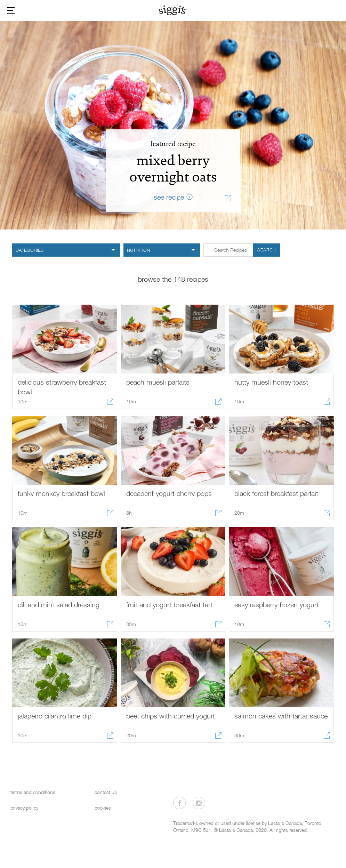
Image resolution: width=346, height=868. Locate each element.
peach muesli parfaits (158, 382)
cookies (103, 808)
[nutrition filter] (162, 250)
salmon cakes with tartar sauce (281, 716)
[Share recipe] (228, 199)
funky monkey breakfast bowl (61, 493)
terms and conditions (33, 792)
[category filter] (66, 250)
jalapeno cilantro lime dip (55, 716)
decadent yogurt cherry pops (169, 493)
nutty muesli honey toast (271, 382)
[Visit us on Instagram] (199, 803)
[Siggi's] (173, 10)
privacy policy (24, 808)
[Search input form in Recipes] (242, 250)
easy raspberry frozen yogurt (276, 604)
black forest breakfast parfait (276, 493)
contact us (106, 792)
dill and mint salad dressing (59, 604)
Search (267, 250)
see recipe (169, 197)
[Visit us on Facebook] (179, 803)
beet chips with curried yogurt (171, 716)
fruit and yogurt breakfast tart (169, 604)
